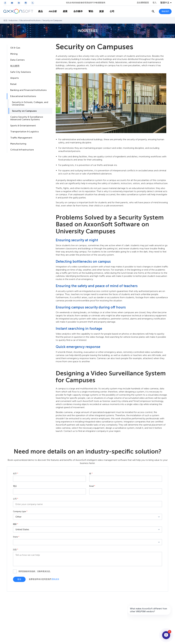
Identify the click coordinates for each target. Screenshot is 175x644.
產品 (39, 11)
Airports (14, 78)
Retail (13, 84)
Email (92, 486)
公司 (110, 11)
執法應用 (15, 66)
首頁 (5, 20)
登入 (155, 3)
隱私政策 (55, 579)
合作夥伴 (76, 11)
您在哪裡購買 (143, 3)
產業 (63, 11)
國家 (16, 524)
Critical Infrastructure (22, 150)
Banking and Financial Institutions (28, 90)
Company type (20, 512)
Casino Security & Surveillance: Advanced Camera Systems (27, 118)
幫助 (89, 11)
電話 (15, 486)
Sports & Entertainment (23, 126)
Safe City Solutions (21, 72)
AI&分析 (51, 11)
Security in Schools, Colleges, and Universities (30, 103)
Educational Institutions (30, 20)
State (16, 537)
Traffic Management (21, 138)
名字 (16, 474)
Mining (14, 54)
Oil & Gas (15, 48)
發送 (19, 579)
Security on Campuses (24, 111)
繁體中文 (165, 3)
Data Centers (17, 60)
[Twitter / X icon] (33, 3)
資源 (100, 11)
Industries (13, 20)
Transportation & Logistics (24, 132)
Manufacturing (18, 144)
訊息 (16, 550)
